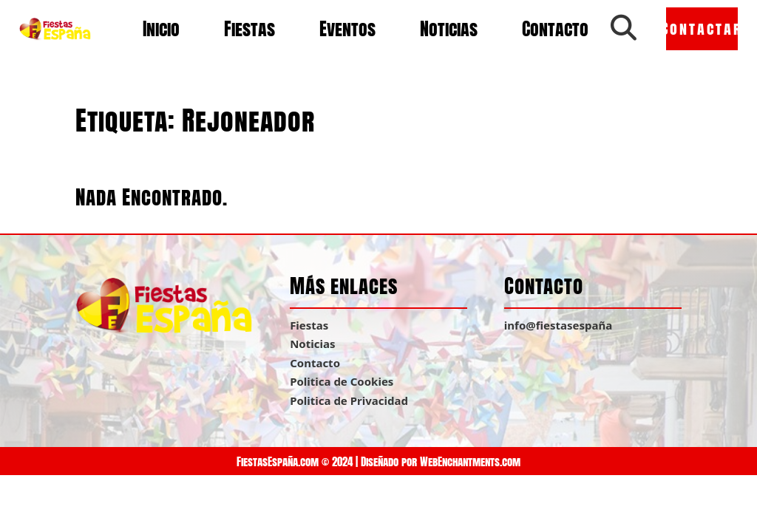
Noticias (449, 29)
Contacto (555, 29)
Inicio (161, 29)
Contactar (702, 28)
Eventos (347, 29)
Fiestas (249, 29)
